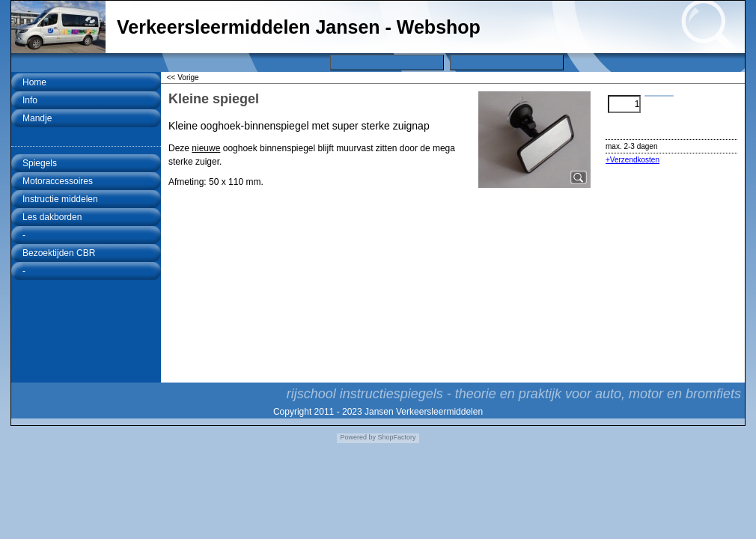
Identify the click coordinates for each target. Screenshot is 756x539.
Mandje (37, 118)
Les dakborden (52, 217)
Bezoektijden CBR (59, 253)
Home (34, 82)
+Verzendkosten (632, 160)
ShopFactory (396, 437)
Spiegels (40, 163)
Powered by (358, 437)
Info (30, 100)
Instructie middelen (60, 199)
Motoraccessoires (58, 181)
